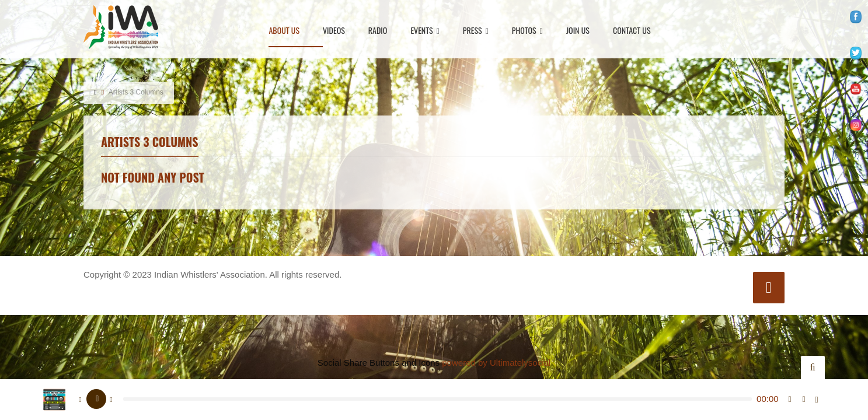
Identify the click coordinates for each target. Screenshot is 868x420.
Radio (378, 31)
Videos (334, 31)
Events (425, 31)
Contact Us (632, 31)
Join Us (578, 31)
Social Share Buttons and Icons (379, 363)
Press (476, 31)
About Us (284, 31)
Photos (527, 31)
